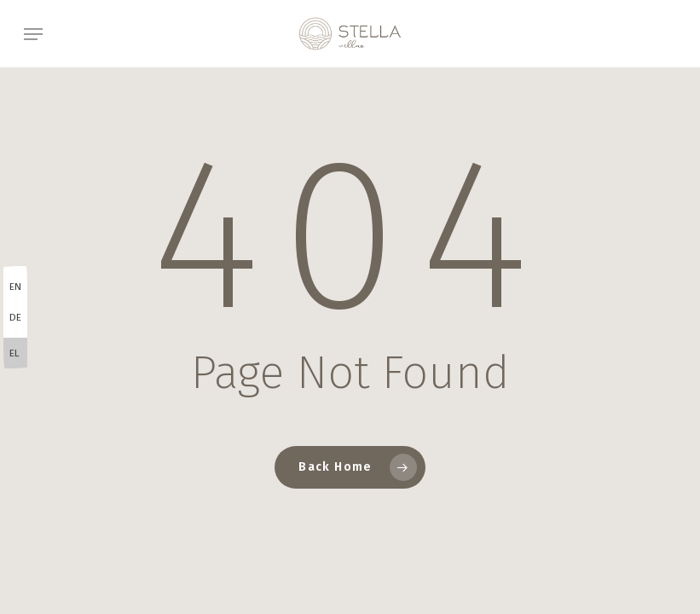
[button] (33, 34)
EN (15, 287)
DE (15, 317)
